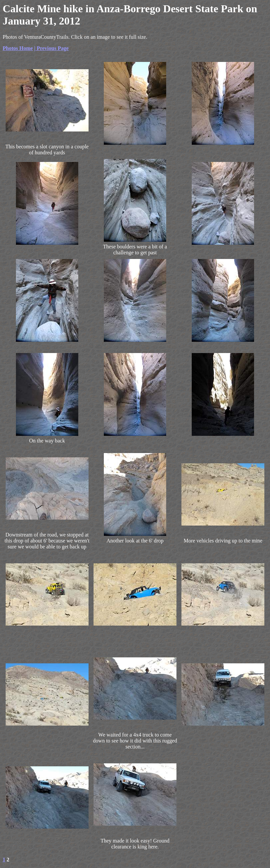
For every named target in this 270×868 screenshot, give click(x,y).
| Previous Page (51, 48)
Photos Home (18, 48)
